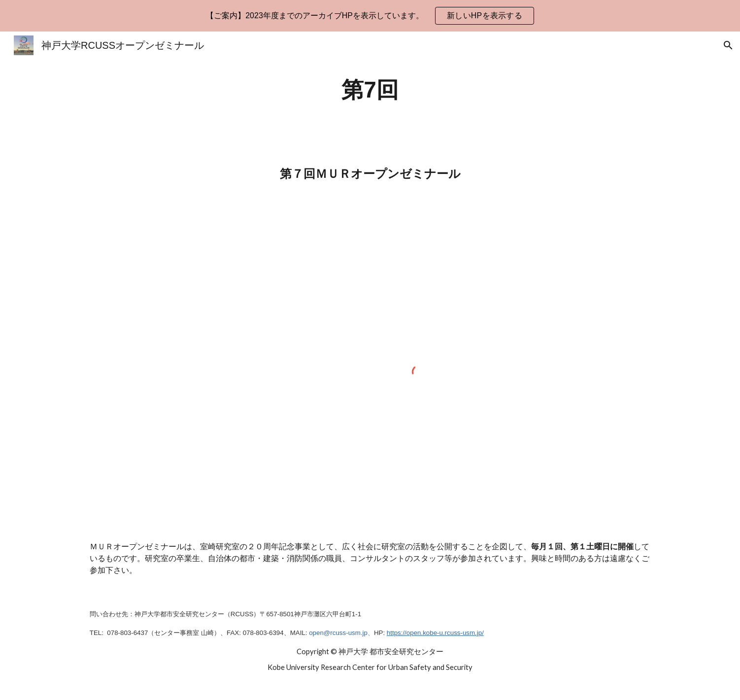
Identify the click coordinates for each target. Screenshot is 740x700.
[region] (370, 16)
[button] (728, 45)
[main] (370, 90)
